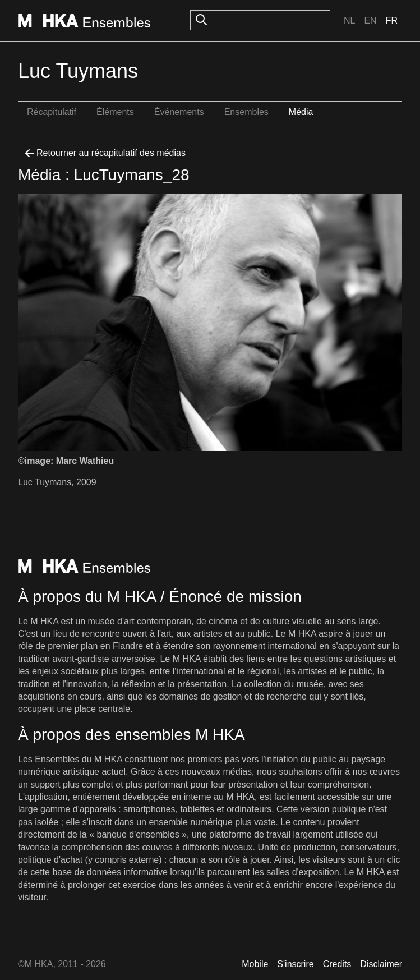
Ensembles (246, 112)
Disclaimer (381, 964)
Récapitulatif (52, 112)
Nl (349, 20)
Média (301, 112)
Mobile (255, 964)
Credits (337, 964)
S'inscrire (295, 964)
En (370, 20)
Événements (179, 112)
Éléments (115, 112)
